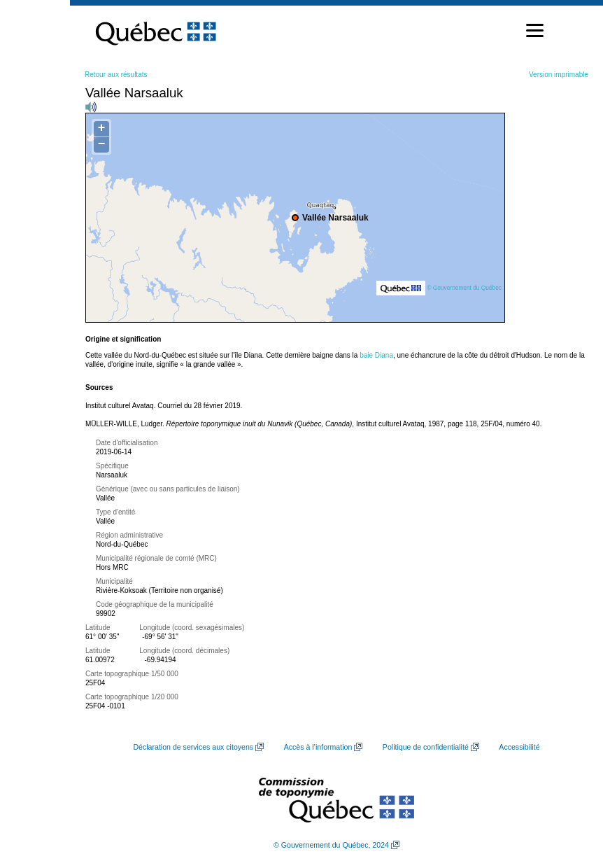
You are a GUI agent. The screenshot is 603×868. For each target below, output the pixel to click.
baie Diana (376, 355)
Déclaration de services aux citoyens (193, 747)
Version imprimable (559, 75)
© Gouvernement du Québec (464, 288)
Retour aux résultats (116, 75)
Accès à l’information (318, 747)
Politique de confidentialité (426, 747)
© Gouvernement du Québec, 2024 (331, 845)
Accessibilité (519, 747)
